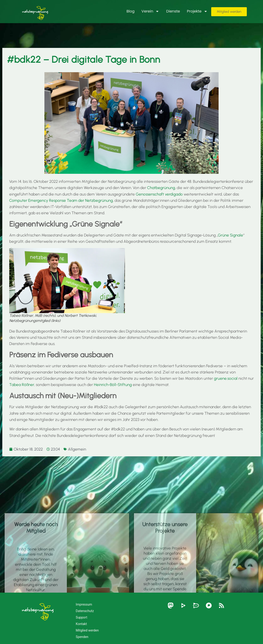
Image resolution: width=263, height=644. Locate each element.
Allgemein (77, 449)
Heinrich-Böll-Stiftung (113, 385)
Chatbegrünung (161, 188)
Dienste (173, 11)
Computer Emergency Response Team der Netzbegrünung (61, 200)
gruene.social (226, 378)
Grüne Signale (231, 235)
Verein (150, 11)
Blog (131, 11)
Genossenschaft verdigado (159, 194)
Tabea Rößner (22, 385)
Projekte (197, 11)
